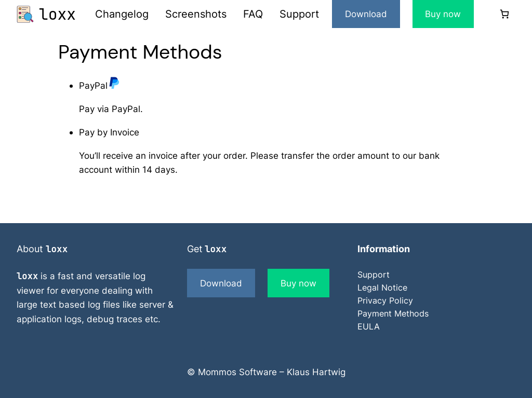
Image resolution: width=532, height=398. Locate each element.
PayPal (99, 85)
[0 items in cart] (504, 14)
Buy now (443, 14)
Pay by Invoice (109, 132)
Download (366, 14)
